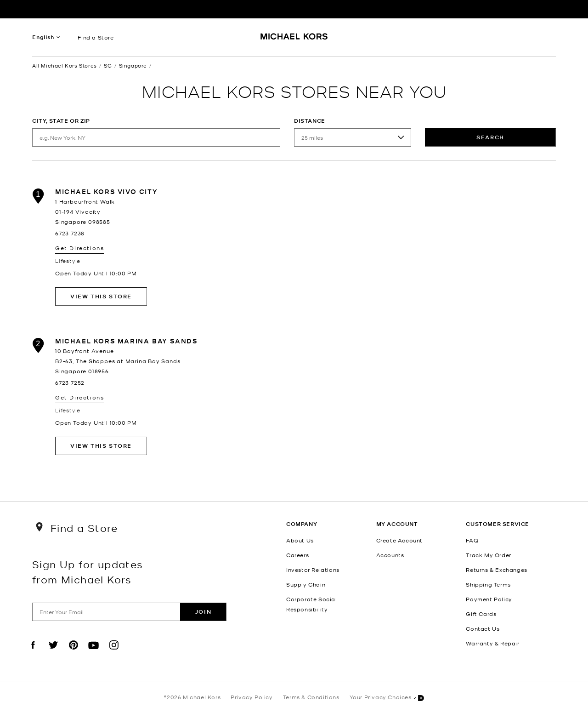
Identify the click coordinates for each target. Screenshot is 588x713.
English (43, 37)
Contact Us (483, 628)
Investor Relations (313, 570)
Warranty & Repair (492, 643)
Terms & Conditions (311, 697)
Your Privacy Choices (387, 698)
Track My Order (488, 555)
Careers (297, 555)
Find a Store (96, 37)
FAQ (472, 540)
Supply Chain (306, 584)
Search (490, 137)
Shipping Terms (488, 584)
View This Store (101, 296)
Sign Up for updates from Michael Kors (88, 571)
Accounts (390, 555)
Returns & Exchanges (496, 570)
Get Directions (79, 248)
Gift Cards (481, 614)
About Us (300, 540)
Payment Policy (489, 599)
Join (203, 612)
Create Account (399, 540)
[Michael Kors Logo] (294, 40)
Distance (310, 121)
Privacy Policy (252, 697)
